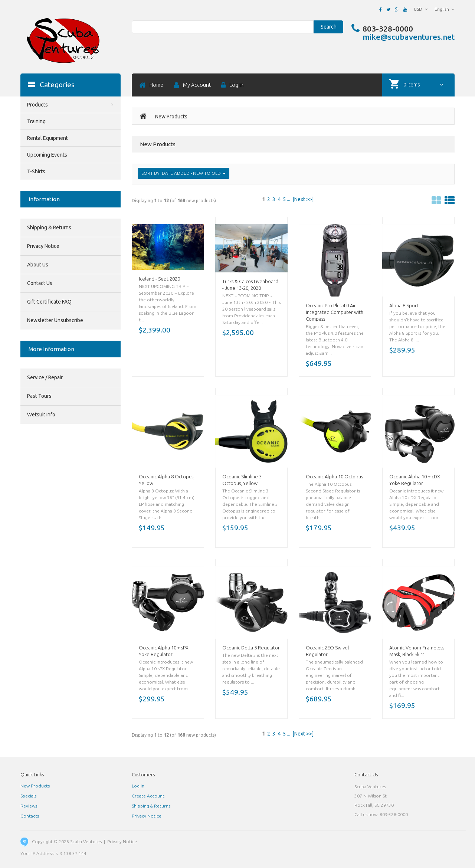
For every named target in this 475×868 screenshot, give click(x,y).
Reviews (29, 806)
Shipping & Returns (49, 227)
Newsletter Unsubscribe (55, 320)
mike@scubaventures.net (409, 37)
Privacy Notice (43, 246)
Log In (138, 786)
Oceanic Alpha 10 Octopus (334, 476)
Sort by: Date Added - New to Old (184, 173)
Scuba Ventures (86, 841)
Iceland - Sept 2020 (159, 279)
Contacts (30, 816)
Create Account (148, 796)
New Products (35, 786)
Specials (28, 796)
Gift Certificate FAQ (49, 302)
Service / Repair (45, 377)
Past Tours (39, 396)
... (289, 199)
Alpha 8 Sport (404, 305)
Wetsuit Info (41, 415)
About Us (38, 265)
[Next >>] (303, 199)
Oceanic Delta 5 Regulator (251, 648)
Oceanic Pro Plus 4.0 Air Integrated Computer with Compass (335, 312)
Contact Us (40, 283)
